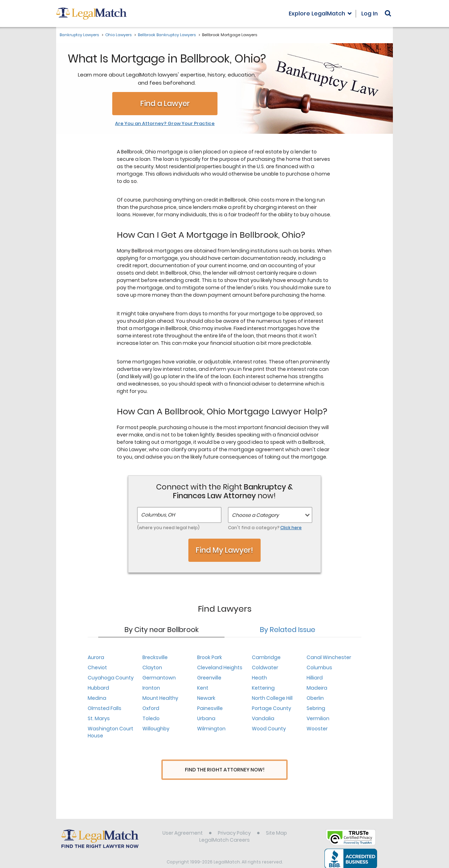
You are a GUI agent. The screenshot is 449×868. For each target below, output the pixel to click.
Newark (206, 698)
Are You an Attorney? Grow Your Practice (165, 124)
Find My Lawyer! (224, 550)
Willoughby (156, 729)
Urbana (206, 718)
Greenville (209, 678)
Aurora (96, 657)
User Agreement (183, 820)
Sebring (316, 708)
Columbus (319, 668)
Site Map (276, 820)
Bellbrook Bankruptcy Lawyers (167, 35)
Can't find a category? (265, 528)
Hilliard (315, 678)
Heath (259, 678)
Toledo (151, 718)
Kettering (263, 688)
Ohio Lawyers (118, 35)
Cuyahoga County (111, 678)
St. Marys (99, 718)
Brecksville (155, 657)
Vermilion (318, 718)
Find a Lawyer (165, 103)
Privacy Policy (234, 820)
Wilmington (211, 729)
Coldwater (265, 668)
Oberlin (315, 698)
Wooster (317, 729)
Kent (203, 688)
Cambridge (266, 657)
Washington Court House (110, 732)
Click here (291, 528)
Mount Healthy (160, 698)
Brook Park (210, 657)
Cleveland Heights (220, 668)
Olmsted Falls (105, 708)
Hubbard (98, 688)
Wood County (269, 729)
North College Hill (272, 698)
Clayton (152, 668)
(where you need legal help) (168, 528)
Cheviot (97, 668)
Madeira (317, 688)
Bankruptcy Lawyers (79, 35)
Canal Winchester (329, 657)
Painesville (210, 708)
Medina (97, 698)
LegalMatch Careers (224, 827)
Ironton (151, 688)
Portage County (272, 708)
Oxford (151, 708)
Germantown (159, 678)
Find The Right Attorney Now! (225, 770)
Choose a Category (255, 515)
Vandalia (263, 718)
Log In (370, 14)
